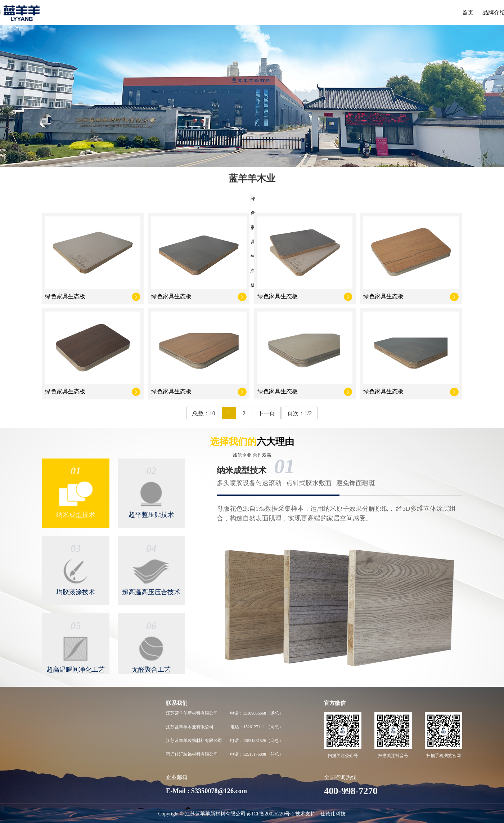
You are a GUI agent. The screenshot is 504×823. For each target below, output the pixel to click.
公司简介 (53, 713)
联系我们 (416, 12)
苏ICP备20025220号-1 (270, 814)
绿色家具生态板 (251, 199)
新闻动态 (384, 12)
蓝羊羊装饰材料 (301, 12)
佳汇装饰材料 (347, 12)
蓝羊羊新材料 (217, 12)
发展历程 (53, 741)
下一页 (266, 413)
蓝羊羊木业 (258, 12)
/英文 (455, 12)
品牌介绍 (180, 12)
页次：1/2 (300, 413)
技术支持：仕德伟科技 (320, 814)
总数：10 (204, 413)
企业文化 (53, 727)
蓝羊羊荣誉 (55, 768)
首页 (154, 12)
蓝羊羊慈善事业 (59, 754)
